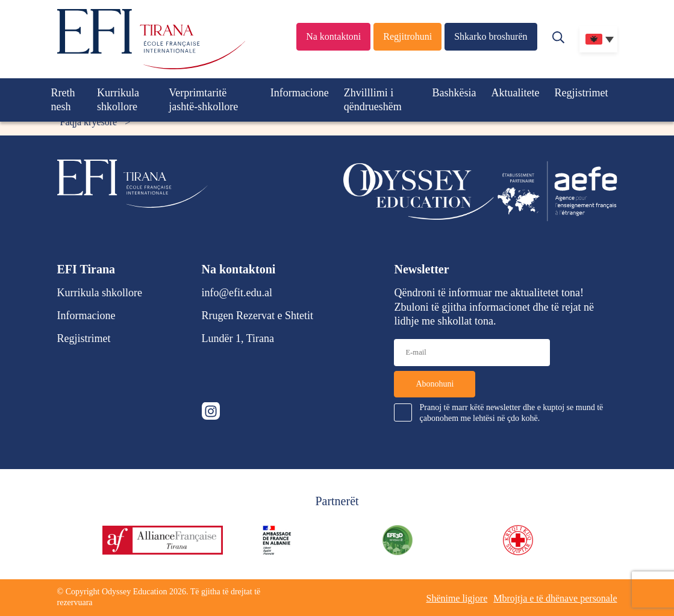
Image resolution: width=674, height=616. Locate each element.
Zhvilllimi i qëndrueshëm (373, 100)
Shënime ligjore (457, 598)
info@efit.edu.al (237, 293)
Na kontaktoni (333, 36)
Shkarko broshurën (491, 36)
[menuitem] (598, 39)
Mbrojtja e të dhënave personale (555, 598)
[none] (598, 39)
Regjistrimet (582, 93)
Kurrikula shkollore (118, 100)
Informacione (300, 93)
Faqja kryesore (89, 122)
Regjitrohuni (407, 36)
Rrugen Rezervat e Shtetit (257, 316)
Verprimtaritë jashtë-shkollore (203, 100)
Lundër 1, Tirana (238, 338)
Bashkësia (454, 93)
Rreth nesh (63, 100)
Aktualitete (516, 93)
